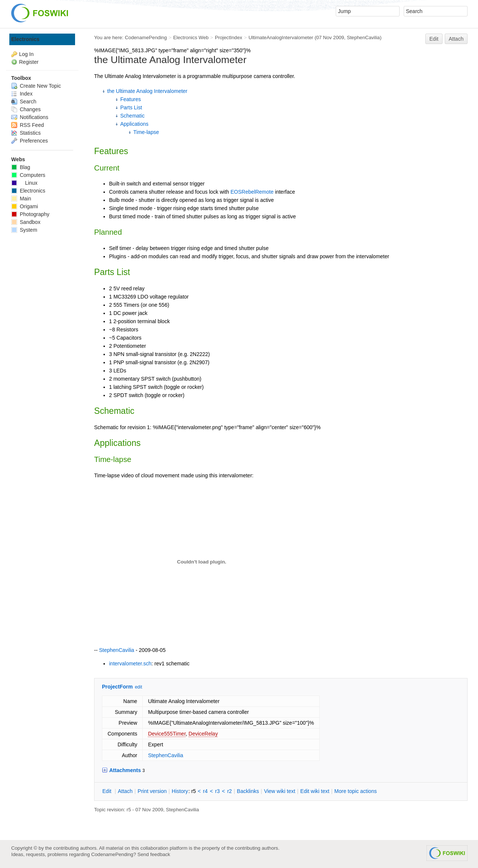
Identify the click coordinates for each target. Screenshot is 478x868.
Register (29, 62)
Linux (24, 183)
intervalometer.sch (130, 664)
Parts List (131, 107)
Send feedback (154, 854)
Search (24, 102)
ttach (125, 791)
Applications (134, 124)
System (24, 230)
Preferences (30, 141)
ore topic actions (356, 791)
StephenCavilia (364, 38)
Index (22, 94)
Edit (434, 39)
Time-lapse (146, 132)
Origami (25, 206)
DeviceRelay (203, 734)
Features (131, 99)
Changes (26, 109)
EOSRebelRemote (252, 192)
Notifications (30, 117)
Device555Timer (167, 734)
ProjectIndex (228, 38)
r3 (217, 791)
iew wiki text (280, 791)
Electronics (25, 39)
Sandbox (26, 222)
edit (138, 687)
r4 (205, 791)
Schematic (132, 116)
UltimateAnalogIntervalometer (281, 38)
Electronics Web (191, 38)
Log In (26, 54)
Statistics (26, 133)
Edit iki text (315, 791)
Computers (28, 175)
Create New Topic (36, 86)
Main (21, 199)
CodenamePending (146, 38)
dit (108, 791)
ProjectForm (117, 687)
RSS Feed (27, 125)
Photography (30, 214)
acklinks (248, 791)
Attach (456, 39)
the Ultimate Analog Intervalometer (147, 91)
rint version (152, 791)
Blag (21, 167)
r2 (229, 791)
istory (180, 791)
